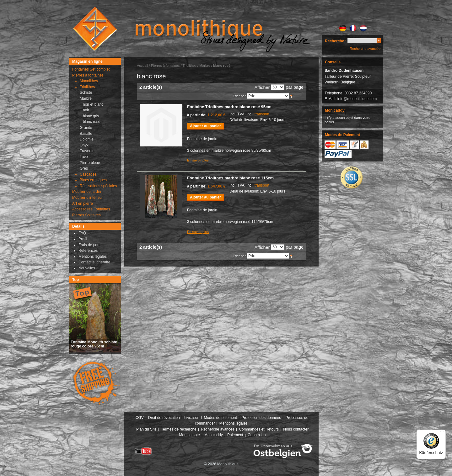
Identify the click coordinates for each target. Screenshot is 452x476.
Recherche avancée (365, 49)
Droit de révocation (164, 418)
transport (262, 114)
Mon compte (190, 435)
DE (343, 28)
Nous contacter (296, 429)
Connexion (257, 435)
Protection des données (261, 418)
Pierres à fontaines (165, 66)
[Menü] (442, 433)
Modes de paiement (220, 418)
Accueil (142, 66)
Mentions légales (234, 423)
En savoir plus (198, 160)
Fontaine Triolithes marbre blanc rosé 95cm (229, 107)
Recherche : (336, 41)
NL (363, 28)
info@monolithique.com (357, 99)
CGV (140, 418)
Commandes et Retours (259, 429)
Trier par (239, 96)
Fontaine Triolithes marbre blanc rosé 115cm (230, 178)
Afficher (262, 87)
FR (353, 28)
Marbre (205, 66)
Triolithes (190, 66)
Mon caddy (214, 435)
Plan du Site (146, 429)
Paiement (235, 435)
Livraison (192, 418)
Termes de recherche (179, 429)
